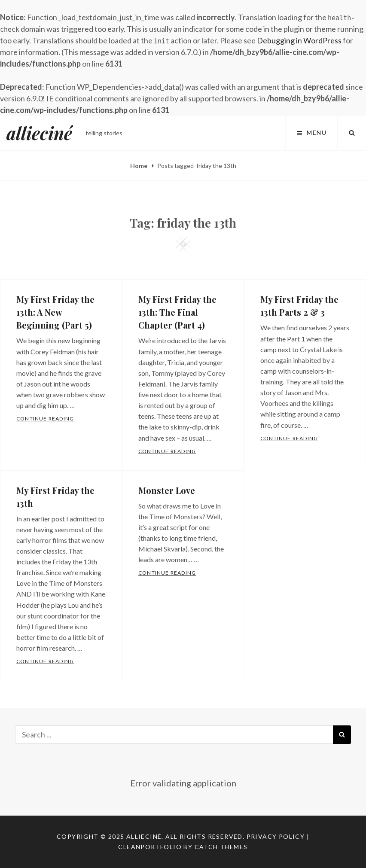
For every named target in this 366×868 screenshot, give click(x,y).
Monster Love (167, 490)
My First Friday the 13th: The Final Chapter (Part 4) (177, 312)
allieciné (39, 133)
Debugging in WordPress (299, 40)
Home (139, 166)
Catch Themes (221, 847)
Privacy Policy (276, 836)
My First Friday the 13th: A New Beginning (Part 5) (55, 312)
